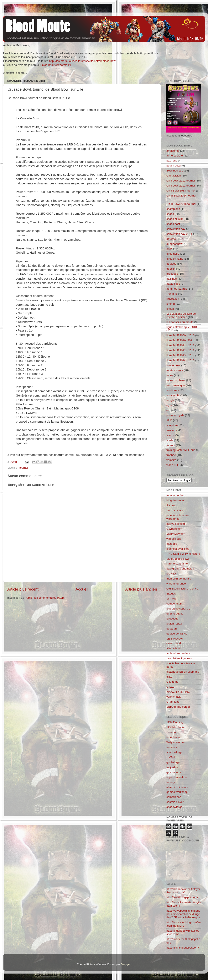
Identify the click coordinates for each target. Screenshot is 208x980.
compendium (174, 604)
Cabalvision (174, 176)
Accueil (82, 589)
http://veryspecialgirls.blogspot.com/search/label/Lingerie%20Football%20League (183, 914)
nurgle (170, 400)
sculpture (172, 425)
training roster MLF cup (181, 450)
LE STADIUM (175, 639)
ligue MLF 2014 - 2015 (180, 360)
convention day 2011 (179, 234)
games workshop (177, 792)
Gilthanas (172, 682)
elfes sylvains (175, 259)
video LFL (173, 465)
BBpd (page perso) (178, 707)
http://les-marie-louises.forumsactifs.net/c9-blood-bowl (83, 61)
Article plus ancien (141, 589)
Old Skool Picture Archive (182, 589)
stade (170, 440)
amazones (173, 151)
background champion (180, 569)
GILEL (170, 687)
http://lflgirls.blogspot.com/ (183, 948)
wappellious (174, 539)
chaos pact (173, 224)
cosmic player (175, 802)
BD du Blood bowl (178, 559)
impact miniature (177, 777)
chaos (170, 214)
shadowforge (174, 752)
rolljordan (172, 767)
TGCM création (176, 727)
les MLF (171, 574)
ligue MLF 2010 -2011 (180, 340)
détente (171, 239)
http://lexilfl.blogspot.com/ (182, 897)
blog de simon (175, 500)
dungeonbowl (175, 244)
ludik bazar (173, 737)
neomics (172, 747)
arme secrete (175, 156)
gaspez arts (174, 772)
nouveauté (173, 395)
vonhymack (173, 697)
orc (168, 410)
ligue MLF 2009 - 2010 (180, 335)
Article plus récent (23, 589)
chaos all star (175, 219)
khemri (171, 304)
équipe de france (177, 634)
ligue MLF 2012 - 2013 (180, 350)
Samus (171, 505)
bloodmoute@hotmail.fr (57, 65)
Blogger (126, 964)
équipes (171, 264)
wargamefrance (176, 584)
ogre (169, 405)
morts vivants (175, 370)
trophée (171, 455)
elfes (169, 249)
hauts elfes (173, 284)
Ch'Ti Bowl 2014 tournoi (181, 196)
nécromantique (176, 385)
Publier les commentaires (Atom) (45, 598)
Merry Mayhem (176, 534)
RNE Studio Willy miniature (183, 554)
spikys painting (176, 524)
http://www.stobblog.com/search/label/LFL (183, 924)
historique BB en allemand (183, 672)
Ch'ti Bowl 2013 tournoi (181, 191)
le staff (171, 309)
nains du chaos (176, 380)
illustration (173, 299)
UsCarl (171, 757)
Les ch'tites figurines (179, 658)
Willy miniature (176, 742)
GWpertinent (174, 529)
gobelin (171, 269)
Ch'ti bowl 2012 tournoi (181, 186)
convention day (176, 229)
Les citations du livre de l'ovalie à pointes (181, 315)
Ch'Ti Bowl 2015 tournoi (181, 204)
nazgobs (172, 544)
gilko (169, 677)
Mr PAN (171, 599)
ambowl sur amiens (178, 653)
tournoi (24, 468)
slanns (170, 435)
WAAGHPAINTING (178, 692)
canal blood (174, 643)
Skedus (171, 594)
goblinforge (173, 762)
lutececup (172, 619)
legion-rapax (174, 624)
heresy (171, 782)
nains (170, 375)
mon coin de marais (179, 579)
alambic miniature (177, 787)
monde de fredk (176, 495)
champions (173, 209)
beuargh (172, 629)
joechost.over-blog (178, 549)
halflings (172, 279)
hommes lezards (177, 289)
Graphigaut (173, 702)
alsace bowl (174, 648)
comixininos (174, 797)
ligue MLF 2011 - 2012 (180, 345)
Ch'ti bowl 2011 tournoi (181, 181)
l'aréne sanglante (177, 564)
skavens (172, 430)
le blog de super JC (178, 609)
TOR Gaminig (175, 722)
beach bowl (173, 166)
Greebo (171, 732)
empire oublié (175, 614)
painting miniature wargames (178, 517)
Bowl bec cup (175, 171)
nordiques (173, 390)
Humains (172, 294)
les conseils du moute (180, 322)
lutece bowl (173, 365)
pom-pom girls (175, 415)
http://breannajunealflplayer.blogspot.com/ (183, 891)
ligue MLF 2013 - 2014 (180, 355)
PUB (169, 420)
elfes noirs (173, 254)
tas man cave (175, 510)
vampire (171, 460)
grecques (172, 274)
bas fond (172, 161)
